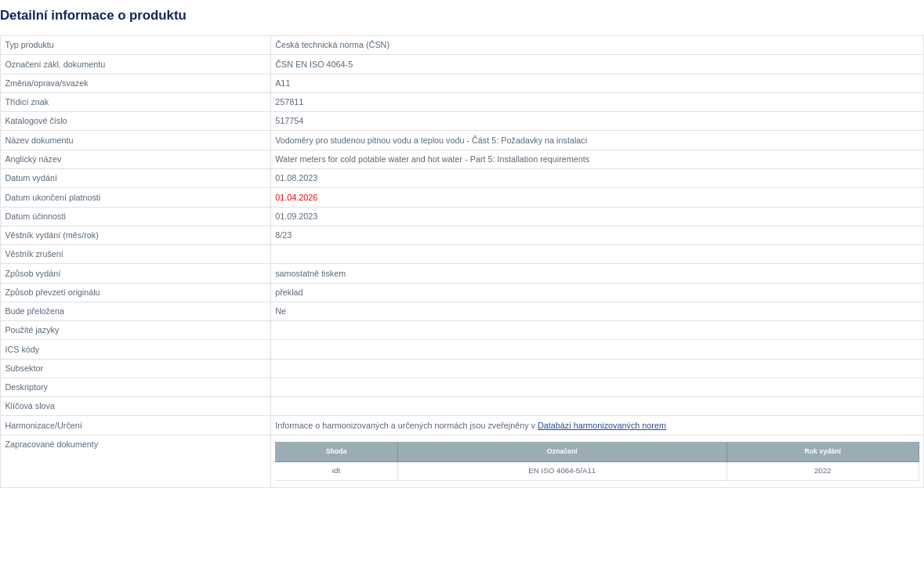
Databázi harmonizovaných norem (602, 425)
